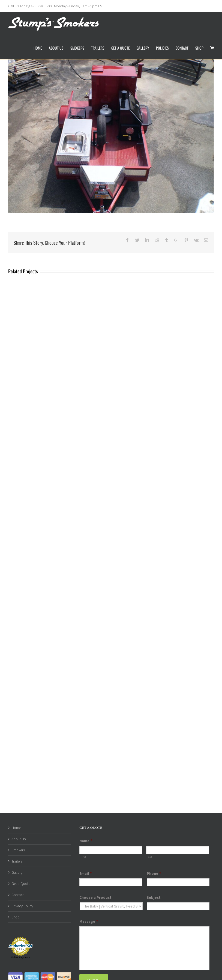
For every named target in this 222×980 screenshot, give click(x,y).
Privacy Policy (22, 906)
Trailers (17, 861)
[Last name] (178, 850)
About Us (19, 839)
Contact (18, 895)
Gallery (17, 872)
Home (16, 828)
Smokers (18, 850)
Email (85, 873)
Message (89, 921)
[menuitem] (41, 47)
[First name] (111, 850)
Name (86, 841)
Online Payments (21, 957)
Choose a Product (95, 897)
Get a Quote (21, 884)
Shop (16, 917)
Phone (154, 873)
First (83, 857)
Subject (154, 897)
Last (149, 857)
